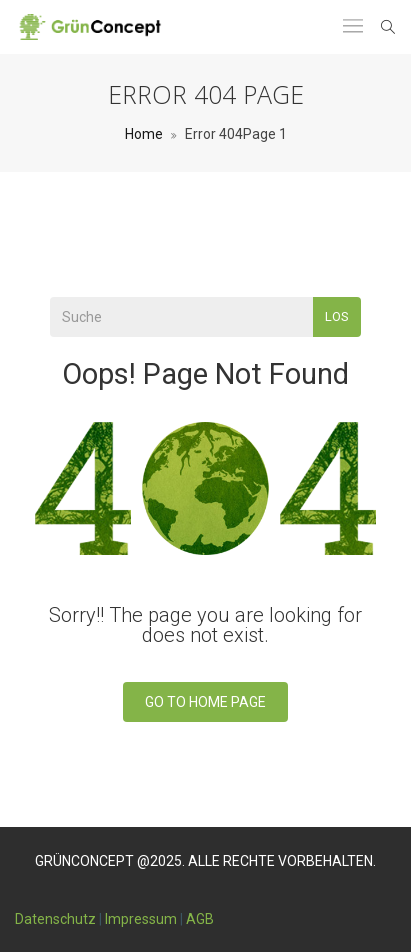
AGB (200, 919)
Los (337, 316)
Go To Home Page (205, 702)
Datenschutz (55, 919)
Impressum (141, 919)
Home (144, 134)
